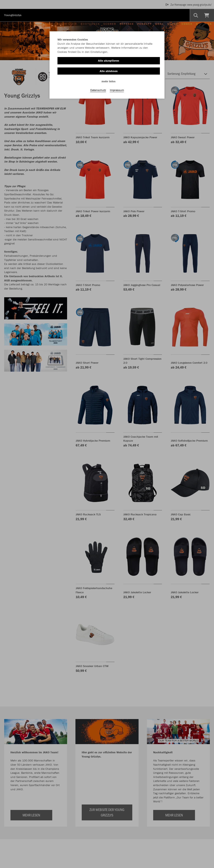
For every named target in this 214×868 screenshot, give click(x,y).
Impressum (117, 90)
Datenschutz (98, 90)
